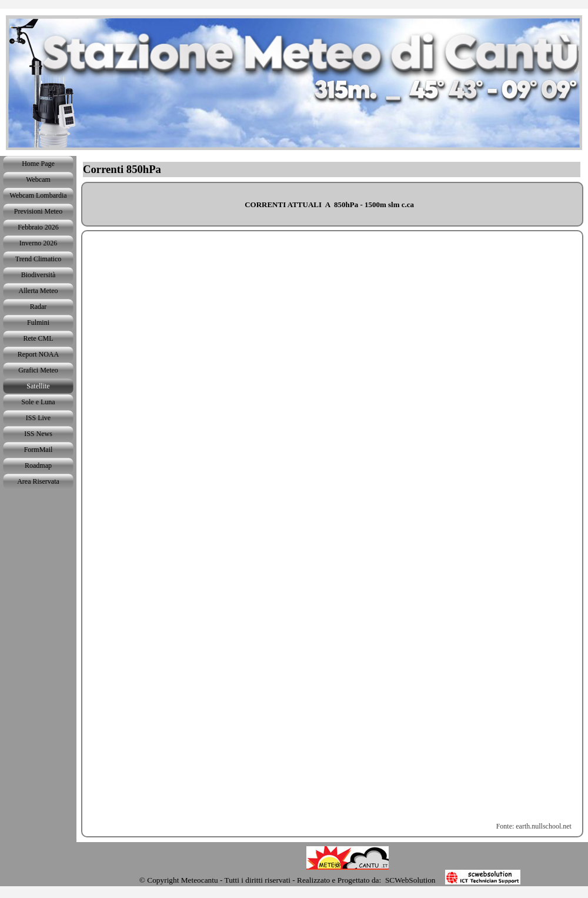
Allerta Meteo (39, 291)
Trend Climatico (39, 259)
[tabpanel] (332, 204)
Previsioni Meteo (38, 211)
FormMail (39, 450)
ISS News (38, 434)
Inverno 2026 (38, 243)
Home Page (38, 164)
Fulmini (38, 322)
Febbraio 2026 (38, 227)
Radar (39, 307)
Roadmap (38, 465)
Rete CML (39, 338)
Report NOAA (38, 354)
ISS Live (38, 418)
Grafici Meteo (38, 370)
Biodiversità (39, 275)
